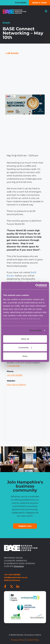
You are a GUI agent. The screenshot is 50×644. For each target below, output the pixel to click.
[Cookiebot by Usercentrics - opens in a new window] (36, 286)
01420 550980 (21, 3)
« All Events (12, 53)
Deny (25, 356)
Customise (25, 347)
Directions (19, 566)
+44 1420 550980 (15, 375)
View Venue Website (16, 385)
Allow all (25, 339)
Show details (36, 330)
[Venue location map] (25, 416)
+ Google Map (13, 366)
